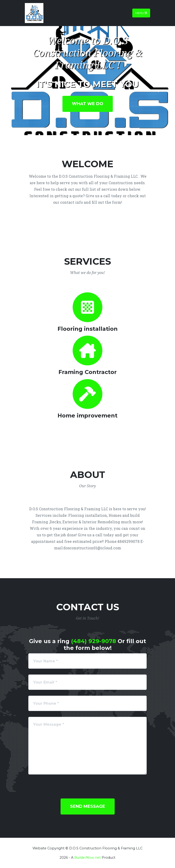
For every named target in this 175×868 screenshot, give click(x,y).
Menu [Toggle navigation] (141, 13)
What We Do (88, 104)
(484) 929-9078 (94, 641)
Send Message (88, 806)
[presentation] (64, 789)
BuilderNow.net (87, 858)
